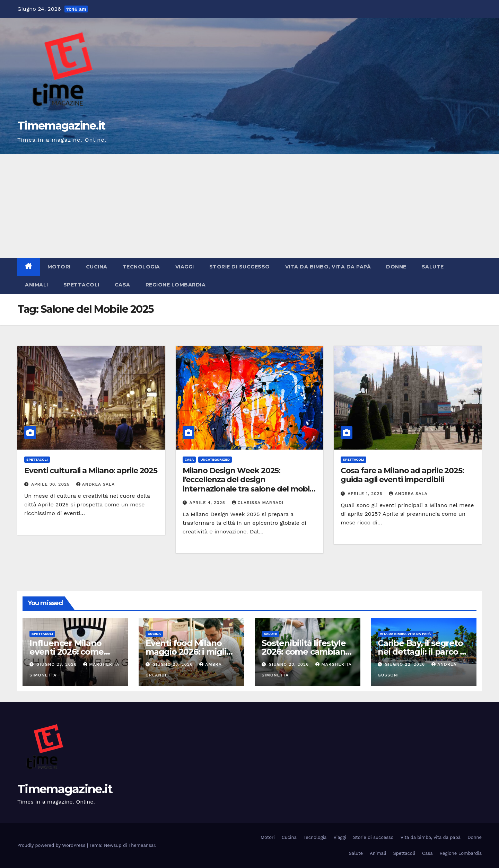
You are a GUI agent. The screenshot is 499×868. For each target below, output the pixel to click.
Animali (37, 285)
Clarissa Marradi (258, 503)
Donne (396, 267)
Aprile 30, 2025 (51, 484)
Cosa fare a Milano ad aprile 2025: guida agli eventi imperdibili (402, 475)
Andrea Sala (95, 484)
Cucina (97, 267)
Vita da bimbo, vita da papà (328, 267)
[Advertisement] (249, 206)
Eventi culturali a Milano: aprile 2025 (91, 471)
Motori (59, 267)
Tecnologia (141, 267)
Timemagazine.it (61, 126)
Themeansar (142, 845)
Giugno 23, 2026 (57, 664)
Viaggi (185, 267)
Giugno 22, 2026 (406, 664)
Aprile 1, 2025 (366, 494)
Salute (433, 267)
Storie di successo (240, 267)
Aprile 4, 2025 (208, 503)
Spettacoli (81, 285)
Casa (122, 285)
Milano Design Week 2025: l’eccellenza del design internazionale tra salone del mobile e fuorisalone (249, 484)
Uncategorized (215, 459)
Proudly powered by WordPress (52, 845)
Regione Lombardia (176, 285)
